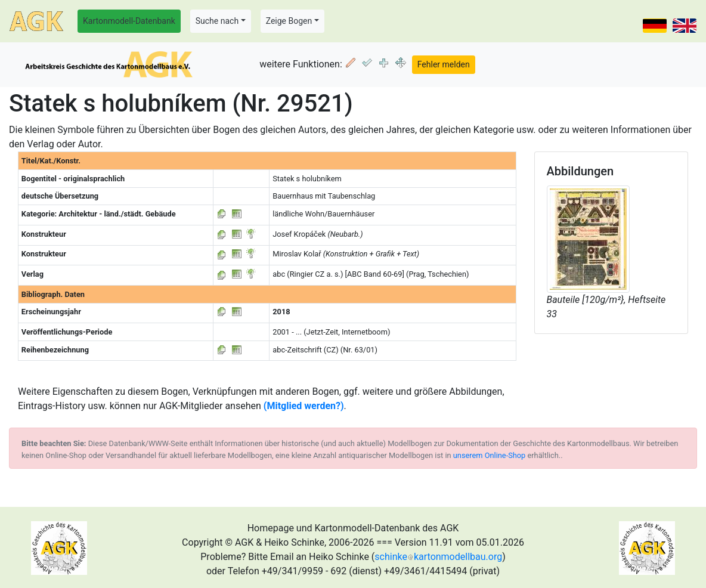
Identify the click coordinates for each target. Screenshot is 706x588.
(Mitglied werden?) (304, 406)
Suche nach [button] (217, 21)
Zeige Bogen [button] (289, 21)
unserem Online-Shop (490, 455)
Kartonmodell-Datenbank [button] (129, 21)
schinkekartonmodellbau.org (438, 557)
